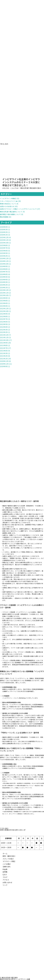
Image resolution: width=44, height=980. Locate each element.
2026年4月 (4, 227)
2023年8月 (4, 301)
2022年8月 (4, 316)
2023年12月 (4, 290)
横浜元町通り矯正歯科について (11, 212)
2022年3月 (4, 330)
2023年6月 (4, 303)
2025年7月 (4, 248)
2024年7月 (4, 272)
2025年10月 (4, 243)
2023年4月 (4, 306)
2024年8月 (4, 269)
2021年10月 (4, 340)
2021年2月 (4, 356)
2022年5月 (4, 324)
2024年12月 (4, 258)
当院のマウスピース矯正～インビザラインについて (18, 209)
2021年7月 (4, 348)
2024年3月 (4, 282)
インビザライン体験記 (8, 198)
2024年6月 (4, 274)
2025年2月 (4, 256)
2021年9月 (4, 343)
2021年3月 (4, 353)
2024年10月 (4, 264)
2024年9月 (4, 266)
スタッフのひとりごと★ (9, 201)
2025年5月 (4, 253)
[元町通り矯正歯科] (22, 959)
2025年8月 (4, 245)
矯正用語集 (4, 217)
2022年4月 (4, 327)
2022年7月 (4, 319)
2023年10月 (4, 295)
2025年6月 (4, 251)
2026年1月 (4, 235)
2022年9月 (4, 314)
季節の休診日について (8, 204)
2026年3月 (4, 229)
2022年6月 (4, 322)
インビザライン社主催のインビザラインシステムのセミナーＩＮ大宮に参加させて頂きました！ (21, 182)
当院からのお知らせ (7, 206)
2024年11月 (4, 261)
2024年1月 (4, 287)
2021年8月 (4, 345)
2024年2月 (4, 285)
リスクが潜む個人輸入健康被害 (23, 779)
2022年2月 (4, 332)
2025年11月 (4, 240)
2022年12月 (4, 308)
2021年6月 (4, 351)
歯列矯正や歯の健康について (10, 214)
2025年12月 (4, 237)
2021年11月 (4, 337)
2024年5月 (4, 277)
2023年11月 (4, 293)
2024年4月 (4, 280)
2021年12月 (4, 335)
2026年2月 (4, 232)
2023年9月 (4, 298)
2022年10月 (4, 311)
